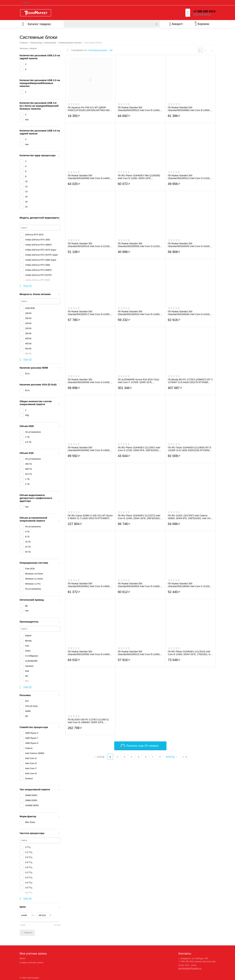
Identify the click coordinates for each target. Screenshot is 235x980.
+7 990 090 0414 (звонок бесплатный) (197, 961)
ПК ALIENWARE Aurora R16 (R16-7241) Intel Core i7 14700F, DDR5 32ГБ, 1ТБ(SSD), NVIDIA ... (139, 381)
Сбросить (27, 933)
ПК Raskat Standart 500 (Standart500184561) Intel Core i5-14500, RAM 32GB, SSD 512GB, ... (89, 585)
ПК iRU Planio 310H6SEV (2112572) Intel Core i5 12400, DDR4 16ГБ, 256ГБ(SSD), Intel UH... (139, 517)
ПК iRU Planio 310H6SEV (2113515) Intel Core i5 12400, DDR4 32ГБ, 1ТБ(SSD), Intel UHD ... (190, 653)
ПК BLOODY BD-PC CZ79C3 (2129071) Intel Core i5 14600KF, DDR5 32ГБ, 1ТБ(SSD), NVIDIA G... (88, 721)
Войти (23, 958)
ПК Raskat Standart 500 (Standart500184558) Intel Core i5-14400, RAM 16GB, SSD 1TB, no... (89, 177)
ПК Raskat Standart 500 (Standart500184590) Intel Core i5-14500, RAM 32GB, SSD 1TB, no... (89, 449)
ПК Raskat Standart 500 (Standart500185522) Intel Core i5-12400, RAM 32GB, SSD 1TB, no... (139, 109)
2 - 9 (185, 757)
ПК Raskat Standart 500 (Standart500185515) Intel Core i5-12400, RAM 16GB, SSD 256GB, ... (139, 653)
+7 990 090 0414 (204, 11)
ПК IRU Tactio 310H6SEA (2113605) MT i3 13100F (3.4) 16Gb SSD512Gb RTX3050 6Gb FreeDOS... (189, 449)
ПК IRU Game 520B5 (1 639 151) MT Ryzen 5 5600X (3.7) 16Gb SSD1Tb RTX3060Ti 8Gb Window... (90, 517)
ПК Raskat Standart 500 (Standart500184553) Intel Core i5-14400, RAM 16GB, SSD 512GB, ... (139, 585)
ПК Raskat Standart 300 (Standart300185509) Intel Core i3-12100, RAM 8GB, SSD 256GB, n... (139, 245)
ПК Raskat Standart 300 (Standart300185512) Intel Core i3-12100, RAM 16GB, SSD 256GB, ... (189, 177)
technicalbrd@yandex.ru (190, 968)
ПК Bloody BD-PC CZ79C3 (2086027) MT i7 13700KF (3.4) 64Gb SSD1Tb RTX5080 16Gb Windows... (190, 381)
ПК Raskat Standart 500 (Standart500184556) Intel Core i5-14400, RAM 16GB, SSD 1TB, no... (89, 653)
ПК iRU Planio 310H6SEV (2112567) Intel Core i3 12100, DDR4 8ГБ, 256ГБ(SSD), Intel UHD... (139, 449)
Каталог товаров (39, 24)
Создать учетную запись (32, 962)
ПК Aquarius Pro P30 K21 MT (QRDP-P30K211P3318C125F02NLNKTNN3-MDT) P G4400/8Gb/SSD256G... (90, 109)
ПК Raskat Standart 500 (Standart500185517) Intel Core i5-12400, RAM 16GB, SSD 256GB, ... (89, 313)
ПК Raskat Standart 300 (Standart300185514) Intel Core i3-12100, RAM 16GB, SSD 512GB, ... (89, 245)
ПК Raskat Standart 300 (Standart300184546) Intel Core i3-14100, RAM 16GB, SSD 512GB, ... (189, 313)
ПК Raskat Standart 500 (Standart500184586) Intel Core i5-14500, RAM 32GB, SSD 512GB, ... (189, 109)
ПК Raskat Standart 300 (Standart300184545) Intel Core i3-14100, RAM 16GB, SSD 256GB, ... (189, 245)
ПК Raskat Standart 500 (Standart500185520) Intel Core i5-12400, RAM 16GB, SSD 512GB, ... (139, 313)
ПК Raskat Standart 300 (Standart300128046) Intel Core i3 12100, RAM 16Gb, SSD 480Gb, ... (189, 585)
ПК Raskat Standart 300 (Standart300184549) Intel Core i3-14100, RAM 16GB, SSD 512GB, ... (89, 381)
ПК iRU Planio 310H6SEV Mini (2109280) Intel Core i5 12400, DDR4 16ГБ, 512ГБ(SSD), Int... (139, 177)
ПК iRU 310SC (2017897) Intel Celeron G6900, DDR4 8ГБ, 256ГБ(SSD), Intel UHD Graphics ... (190, 517)
